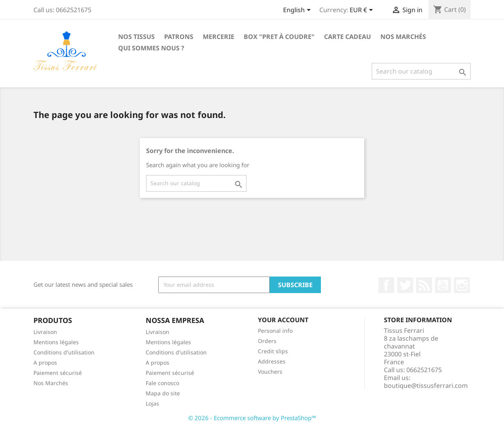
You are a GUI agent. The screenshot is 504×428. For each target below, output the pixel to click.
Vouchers (270, 372)
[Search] (421, 71)
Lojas (152, 403)
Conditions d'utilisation (64, 352)
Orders (267, 341)
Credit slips (273, 351)
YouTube (443, 285)
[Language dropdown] (298, 11)
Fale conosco (162, 383)
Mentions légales (56, 342)
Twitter (405, 285)
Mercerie (219, 37)
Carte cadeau (347, 37)
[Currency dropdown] (363, 11)
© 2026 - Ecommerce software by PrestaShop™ (252, 418)
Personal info (275, 331)
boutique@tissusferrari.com (426, 386)
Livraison (45, 332)
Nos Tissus (136, 37)
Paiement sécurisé (58, 373)
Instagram (462, 285)
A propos (45, 363)
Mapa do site (163, 393)
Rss (424, 285)
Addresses (272, 361)
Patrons (179, 37)
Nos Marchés (403, 37)
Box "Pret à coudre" (279, 37)
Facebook (386, 285)
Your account (283, 320)
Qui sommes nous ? (151, 48)
